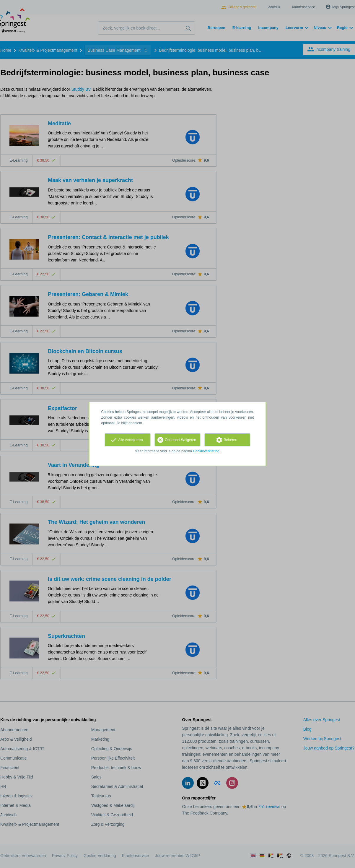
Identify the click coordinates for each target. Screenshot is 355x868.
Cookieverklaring (206, 451)
